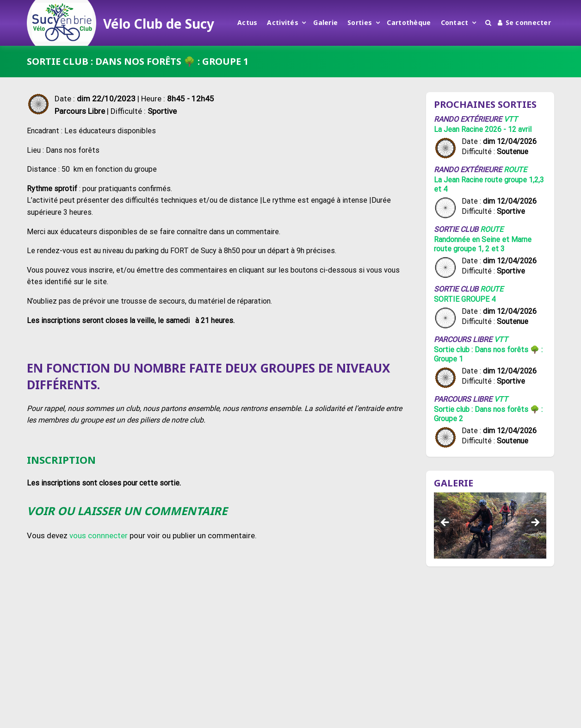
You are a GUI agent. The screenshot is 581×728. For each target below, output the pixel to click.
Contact (455, 22)
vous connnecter (99, 535)
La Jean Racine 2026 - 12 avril (483, 129)
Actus (247, 22)
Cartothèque (409, 22)
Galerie (325, 22)
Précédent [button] (445, 523)
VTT (511, 119)
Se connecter (524, 22)
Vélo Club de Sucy (159, 24)
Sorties (360, 22)
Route (515, 170)
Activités (283, 22)
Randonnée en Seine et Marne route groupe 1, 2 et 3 (483, 244)
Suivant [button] (535, 523)
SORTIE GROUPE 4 (465, 299)
